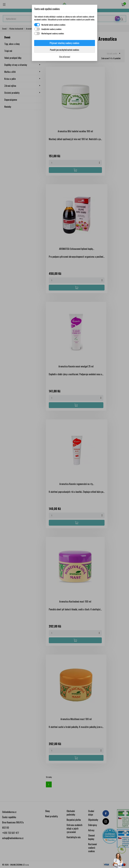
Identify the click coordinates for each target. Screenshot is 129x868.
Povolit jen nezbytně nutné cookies (64, 50)
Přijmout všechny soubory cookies (64, 43)
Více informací (65, 56)
